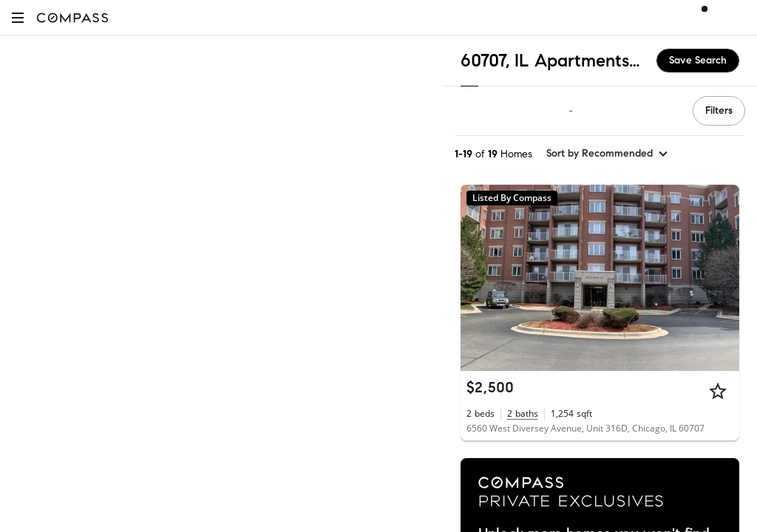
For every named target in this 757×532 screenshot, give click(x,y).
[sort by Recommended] (608, 154)
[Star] (718, 391)
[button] (18, 17)
